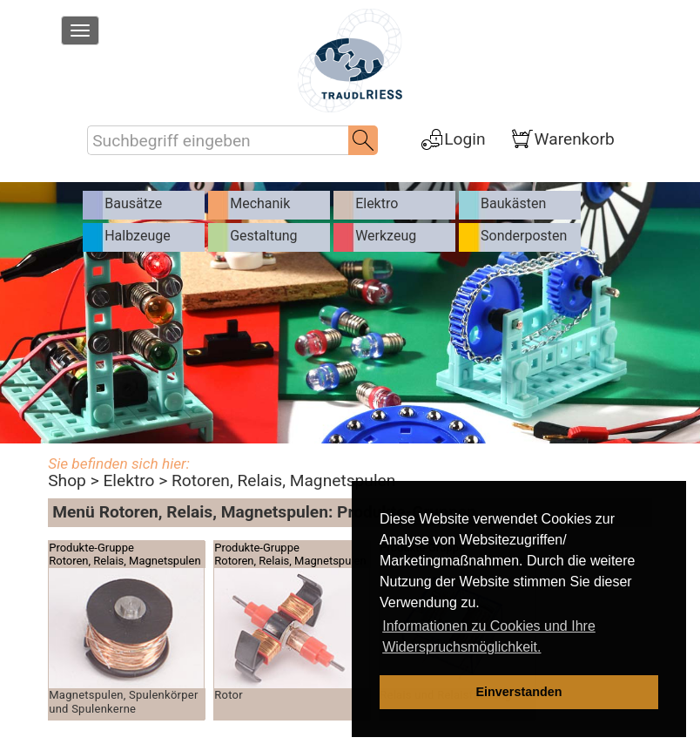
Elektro (128, 480)
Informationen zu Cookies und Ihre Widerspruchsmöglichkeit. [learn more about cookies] (489, 636)
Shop (67, 480)
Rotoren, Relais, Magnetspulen (283, 480)
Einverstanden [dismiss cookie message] (518, 692)
